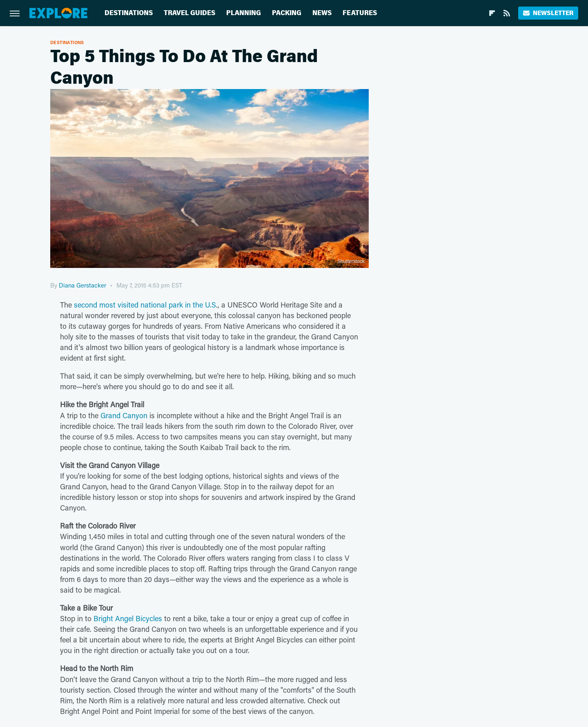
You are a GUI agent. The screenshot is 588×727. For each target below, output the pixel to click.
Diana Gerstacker (82, 285)
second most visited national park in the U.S (145, 305)
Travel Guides (189, 13)
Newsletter (548, 13)
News (322, 13)
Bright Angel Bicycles (128, 618)
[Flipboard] (492, 13)
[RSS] (507, 13)
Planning (244, 13)
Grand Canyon (124, 415)
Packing (287, 13)
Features (360, 13)
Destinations (129, 13)
